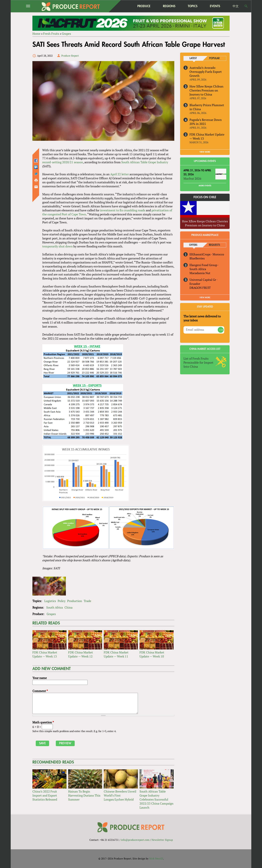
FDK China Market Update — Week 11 (116, 654)
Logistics (50, 601)
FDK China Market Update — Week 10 (152, 654)
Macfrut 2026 (192, 179)
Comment (40, 691)
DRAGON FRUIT (200, 288)
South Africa (55, 607)
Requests (214, 245)
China (69, 607)
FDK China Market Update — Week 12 (81, 654)
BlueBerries (197, 258)
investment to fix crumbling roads (123, 210)
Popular (214, 58)
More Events (205, 186)
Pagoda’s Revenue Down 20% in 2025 (206, 122)
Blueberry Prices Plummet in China (207, 107)
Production (75, 601)
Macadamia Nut (200, 273)
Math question (43, 722)
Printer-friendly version (36, 180)
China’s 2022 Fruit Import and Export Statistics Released (45, 795)
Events (215, 6)
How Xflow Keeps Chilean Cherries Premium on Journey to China (206, 90)
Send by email (36, 187)
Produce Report (70, 56)
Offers (193, 245)
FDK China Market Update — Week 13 (45, 654)
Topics (193, 6)
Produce (144, 6)
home (123, 6)
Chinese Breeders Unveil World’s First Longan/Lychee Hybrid (120, 795)
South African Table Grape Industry (145, 162)
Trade (87, 601)
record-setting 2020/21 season (63, 162)
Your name (40, 678)
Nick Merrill (156, 858)
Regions (169, 6)
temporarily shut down (57, 246)
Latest (193, 58)
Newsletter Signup (162, 840)
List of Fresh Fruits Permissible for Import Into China (198, 362)
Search (246, 6)
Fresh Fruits (51, 34)
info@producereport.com (135, 840)
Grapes (66, 34)
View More (205, 298)
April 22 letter (120, 174)
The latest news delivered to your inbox (202, 318)
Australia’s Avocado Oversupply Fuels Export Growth (206, 72)
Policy (62, 601)
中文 (236, 6)
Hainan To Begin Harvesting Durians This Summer (84, 795)
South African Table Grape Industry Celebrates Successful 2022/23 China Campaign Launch (156, 799)
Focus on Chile (205, 197)
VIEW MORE (205, 152)
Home (36, 34)
